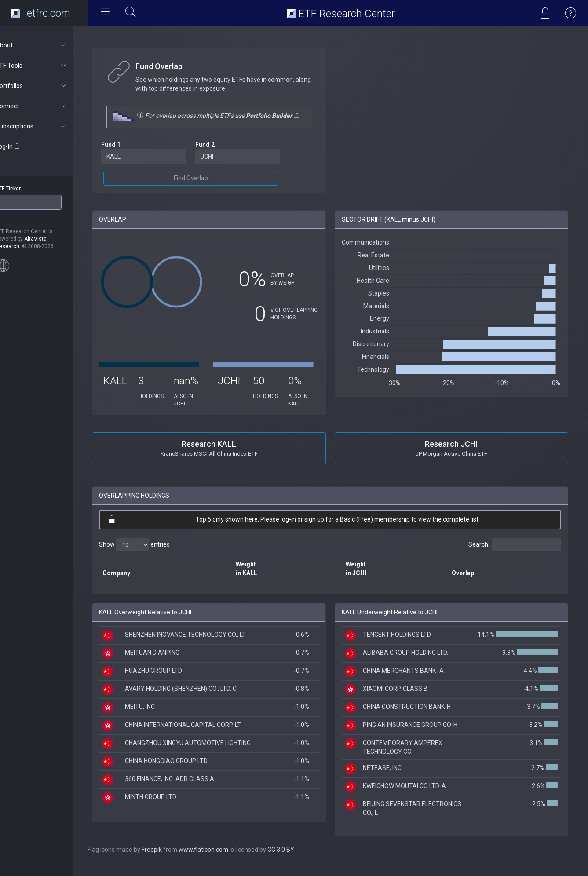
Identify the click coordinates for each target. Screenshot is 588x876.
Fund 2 (217, 153)
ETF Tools (47, 66)
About (47, 45)
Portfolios (47, 86)
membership (400, 528)
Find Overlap (203, 187)
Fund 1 (127, 153)
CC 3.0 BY (297, 858)
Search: (515, 554)
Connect (47, 106)
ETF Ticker (24, 189)
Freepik (168, 858)
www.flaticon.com (219, 858)
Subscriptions (47, 126)
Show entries (150, 554)
